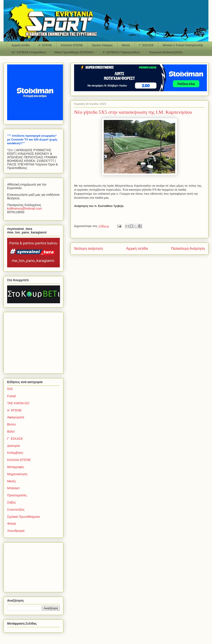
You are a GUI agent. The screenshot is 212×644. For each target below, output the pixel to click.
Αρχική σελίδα (21, 45)
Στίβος (11, 502)
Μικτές (126, 45)
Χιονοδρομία (16, 531)
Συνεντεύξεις (16, 510)
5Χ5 (10, 389)
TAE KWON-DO (18, 403)
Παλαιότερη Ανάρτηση (188, 249)
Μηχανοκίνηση (17, 474)
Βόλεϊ (11, 431)
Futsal (11, 396)
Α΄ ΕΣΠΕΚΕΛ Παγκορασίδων (121, 52)
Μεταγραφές (16, 467)
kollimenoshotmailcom (25, 208)
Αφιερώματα (16, 417)
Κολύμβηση (15, 453)
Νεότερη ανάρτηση (88, 249)
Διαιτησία (14, 446)
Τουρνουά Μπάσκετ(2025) (166, 52)
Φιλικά (11, 524)
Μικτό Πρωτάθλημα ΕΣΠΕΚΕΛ (74, 52)
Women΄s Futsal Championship (183, 45)
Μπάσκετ (14, 488)
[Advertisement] (35, 342)
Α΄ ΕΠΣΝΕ (45, 45)
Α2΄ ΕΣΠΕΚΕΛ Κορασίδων (29, 52)
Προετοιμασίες (17, 495)
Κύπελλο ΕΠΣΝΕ (72, 45)
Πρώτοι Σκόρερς (102, 45)
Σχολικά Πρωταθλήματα (23, 517)
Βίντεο (11, 424)
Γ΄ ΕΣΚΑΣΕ (146, 45)
